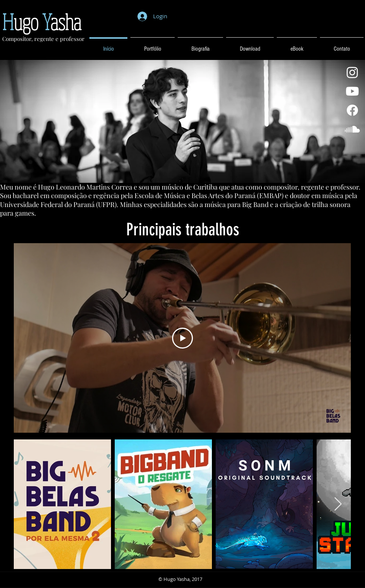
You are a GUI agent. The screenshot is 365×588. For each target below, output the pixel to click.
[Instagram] (352, 72)
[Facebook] (352, 110)
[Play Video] (182, 338)
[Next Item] (338, 504)
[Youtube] (352, 91)
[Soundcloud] (352, 129)
